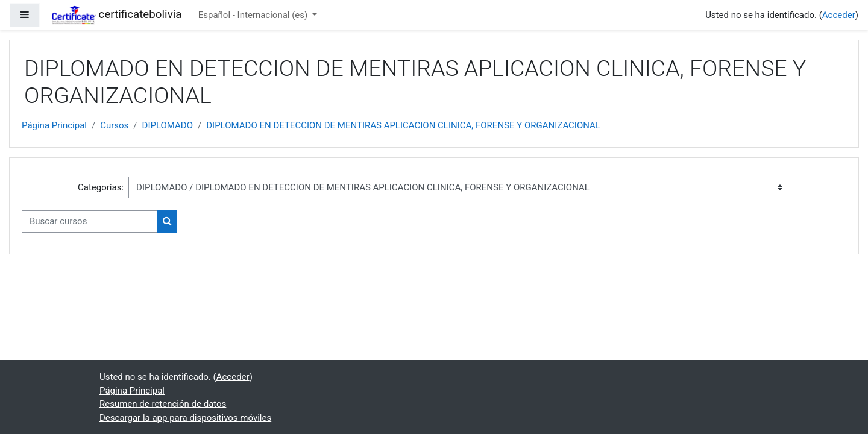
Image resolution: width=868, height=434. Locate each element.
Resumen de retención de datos (163, 404)
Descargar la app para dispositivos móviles (185, 418)
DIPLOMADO (168, 125)
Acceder (839, 15)
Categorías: (101, 187)
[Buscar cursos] (90, 222)
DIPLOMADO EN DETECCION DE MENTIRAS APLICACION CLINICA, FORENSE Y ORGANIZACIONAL (403, 125)
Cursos (114, 125)
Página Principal (54, 125)
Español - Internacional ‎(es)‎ (254, 15)
